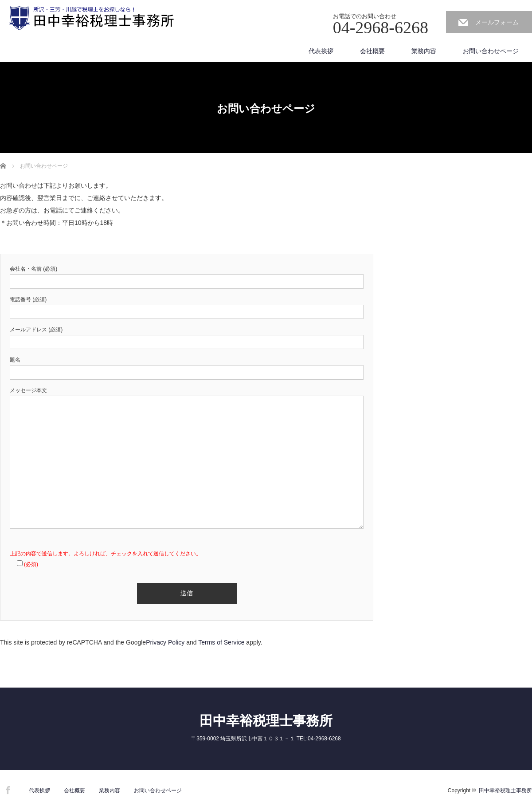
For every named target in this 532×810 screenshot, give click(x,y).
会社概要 (372, 51)
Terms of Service (221, 642)
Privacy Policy (165, 642)
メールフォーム (497, 22)
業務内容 (424, 51)
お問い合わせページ (491, 51)
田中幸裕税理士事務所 (266, 721)
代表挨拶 (321, 51)
